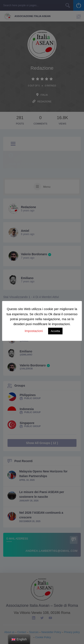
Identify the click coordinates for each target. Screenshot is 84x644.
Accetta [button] (55, 331)
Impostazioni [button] (34, 331)
